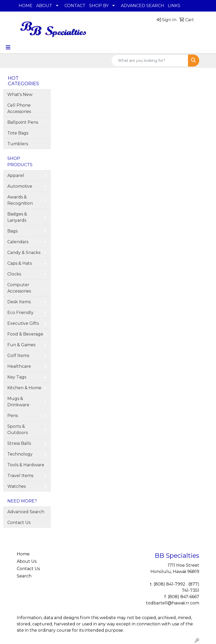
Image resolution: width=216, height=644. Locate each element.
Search (24, 576)
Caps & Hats (20, 263)
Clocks (14, 274)
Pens (13, 416)
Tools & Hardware (26, 465)
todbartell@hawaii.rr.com (173, 603)
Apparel (16, 175)
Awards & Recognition (20, 200)
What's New (20, 94)
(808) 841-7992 (169, 584)
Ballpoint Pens (23, 122)
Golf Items (18, 356)
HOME (26, 6)
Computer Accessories (19, 288)
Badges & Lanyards (17, 217)
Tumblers (18, 144)
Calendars (18, 242)
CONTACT (75, 6)
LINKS (174, 6)
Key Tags (17, 377)
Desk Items (19, 302)
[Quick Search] (150, 61)
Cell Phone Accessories (19, 108)
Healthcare (19, 366)
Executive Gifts (23, 323)
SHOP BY (99, 6)
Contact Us (19, 523)
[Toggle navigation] (8, 47)
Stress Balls (19, 443)
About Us (27, 561)
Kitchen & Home (24, 388)
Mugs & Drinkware (18, 402)
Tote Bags (18, 133)
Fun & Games (21, 345)
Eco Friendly (20, 313)
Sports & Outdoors (18, 429)
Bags (12, 231)
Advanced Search (26, 512)
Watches (17, 486)
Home (23, 554)
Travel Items (20, 476)
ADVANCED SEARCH (142, 6)
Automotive (20, 186)
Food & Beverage (25, 334)
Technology (20, 454)
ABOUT (44, 6)
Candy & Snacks (24, 253)
